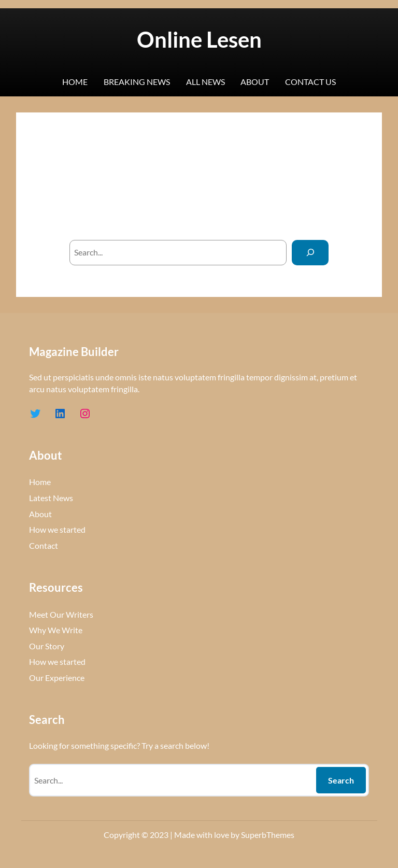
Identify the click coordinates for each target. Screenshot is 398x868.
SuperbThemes (268, 835)
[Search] (310, 253)
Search (341, 780)
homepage (254, 215)
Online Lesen (199, 39)
